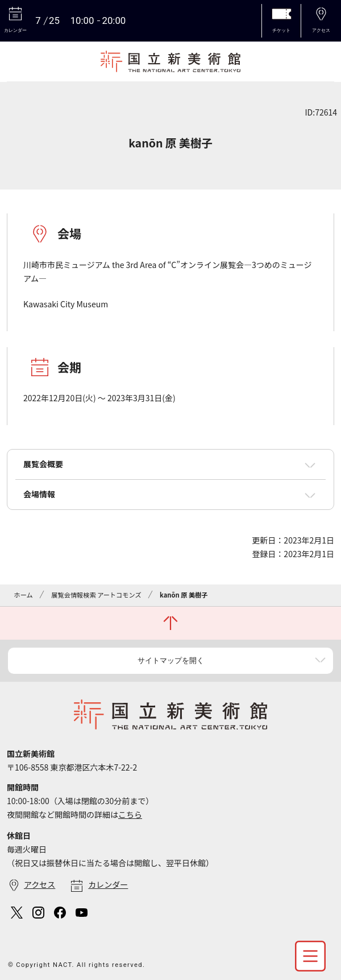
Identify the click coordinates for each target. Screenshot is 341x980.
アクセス (39, 884)
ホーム (24, 595)
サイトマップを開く (171, 660)
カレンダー (108, 884)
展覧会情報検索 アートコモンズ (96, 595)
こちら (130, 814)
